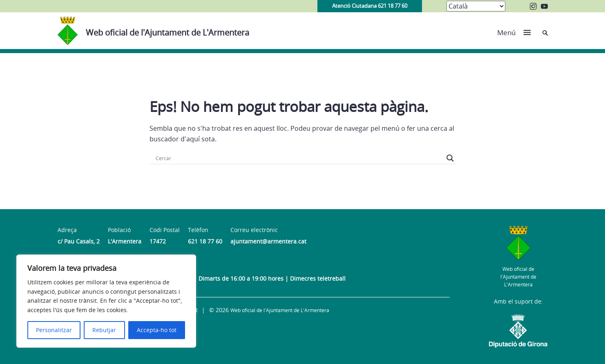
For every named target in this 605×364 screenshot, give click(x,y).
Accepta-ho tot (157, 330)
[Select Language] (476, 6)
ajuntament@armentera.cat (268, 241)
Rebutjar (104, 330)
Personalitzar (54, 330)
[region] (106, 301)
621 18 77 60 (205, 241)
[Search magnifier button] (450, 158)
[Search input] (299, 158)
